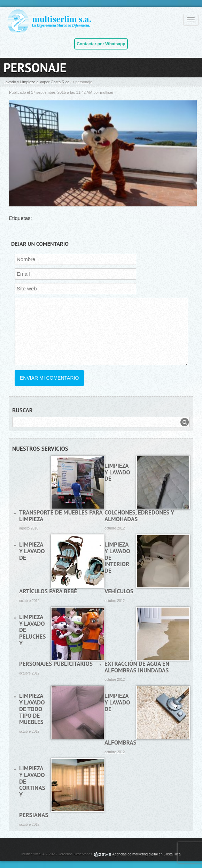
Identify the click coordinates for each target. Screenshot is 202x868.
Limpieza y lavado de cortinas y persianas (34, 792)
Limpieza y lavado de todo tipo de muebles (32, 709)
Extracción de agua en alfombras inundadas (137, 667)
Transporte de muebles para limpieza (61, 516)
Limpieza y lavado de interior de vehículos (119, 568)
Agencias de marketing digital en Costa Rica (146, 854)
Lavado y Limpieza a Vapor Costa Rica (36, 82)
